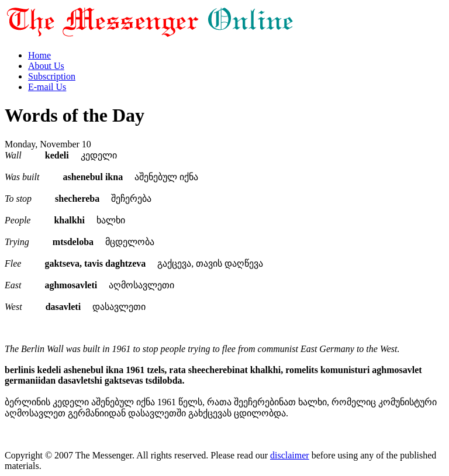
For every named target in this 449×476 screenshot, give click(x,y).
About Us (46, 66)
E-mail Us (47, 87)
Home (39, 55)
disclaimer (290, 455)
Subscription (52, 76)
